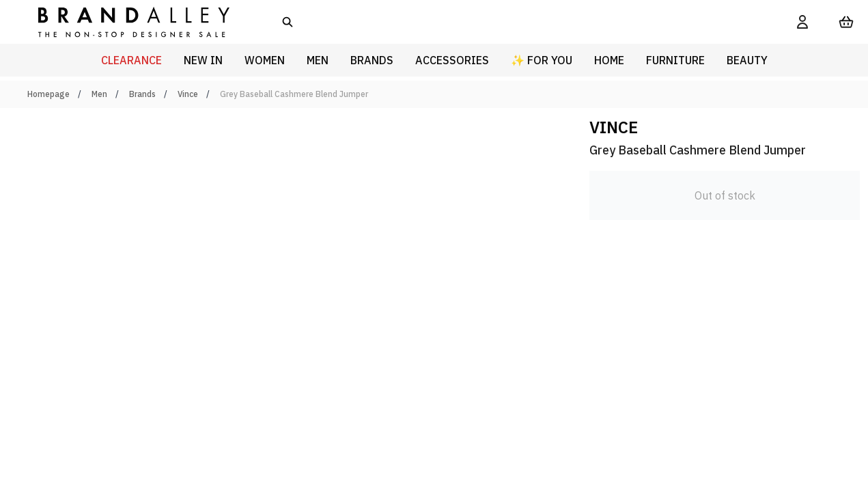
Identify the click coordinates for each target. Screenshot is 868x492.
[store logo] (123, 22)
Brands (142, 94)
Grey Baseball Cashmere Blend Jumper (294, 94)
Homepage (48, 94)
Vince (188, 94)
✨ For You (542, 60)
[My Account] (802, 22)
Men (99, 94)
